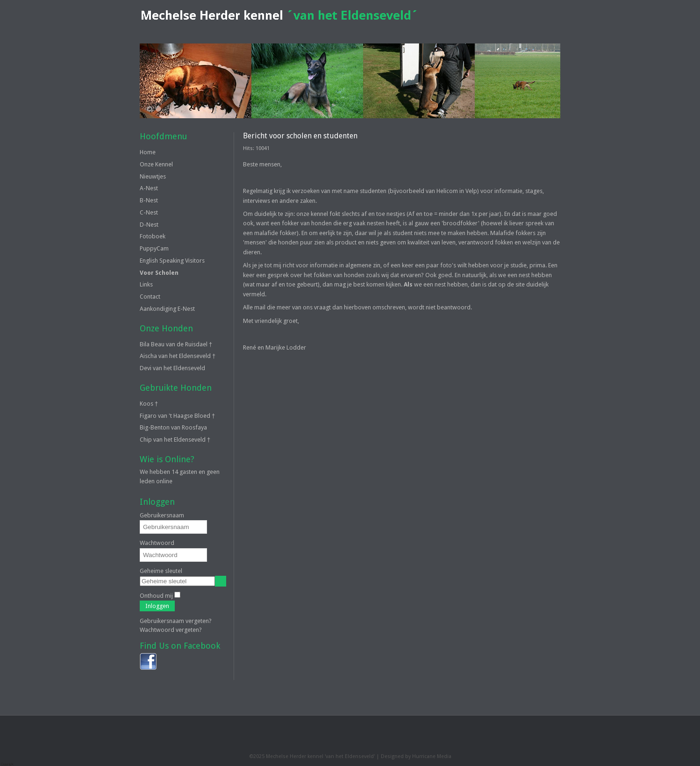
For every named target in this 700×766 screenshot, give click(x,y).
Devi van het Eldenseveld (172, 368)
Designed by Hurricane (409, 756)
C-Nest (149, 212)
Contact (150, 297)
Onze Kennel (156, 164)
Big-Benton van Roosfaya (173, 427)
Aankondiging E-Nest (167, 309)
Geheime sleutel (161, 571)
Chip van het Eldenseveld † (175, 440)
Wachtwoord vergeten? (171, 630)
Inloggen (157, 606)
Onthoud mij (156, 596)
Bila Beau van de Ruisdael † (176, 344)
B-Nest (149, 200)
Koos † (149, 404)
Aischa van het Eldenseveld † (178, 356)
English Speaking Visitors (172, 261)
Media (444, 756)
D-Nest (149, 225)
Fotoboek (153, 236)
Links (146, 284)
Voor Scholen (159, 273)
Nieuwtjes (153, 176)
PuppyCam (154, 248)
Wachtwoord (157, 543)
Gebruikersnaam (162, 515)
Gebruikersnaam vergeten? (176, 621)
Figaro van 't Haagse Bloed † (177, 416)
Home (148, 152)
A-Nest (149, 188)
